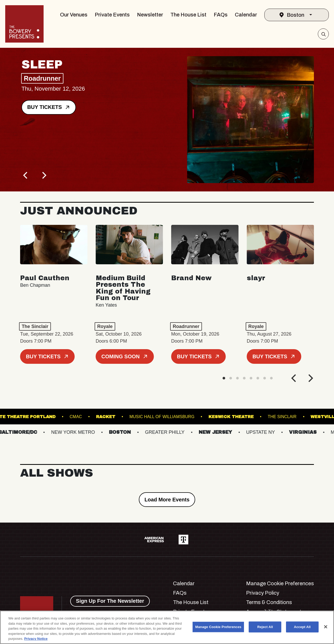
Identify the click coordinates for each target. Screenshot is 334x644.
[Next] (44, 175)
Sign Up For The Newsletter (110, 601)
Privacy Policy (263, 593)
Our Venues (74, 15)
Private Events (112, 15)
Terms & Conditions (269, 602)
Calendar (246, 15)
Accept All (302, 627)
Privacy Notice (36, 639)
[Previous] (26, 175)
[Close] (326, 627)
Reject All (265, 627)
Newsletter (150, 15)
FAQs (221, 15)
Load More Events (167, 500)
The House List (188, 15)
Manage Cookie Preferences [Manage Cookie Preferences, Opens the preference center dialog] (218, 627)
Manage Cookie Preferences (280, 583)
